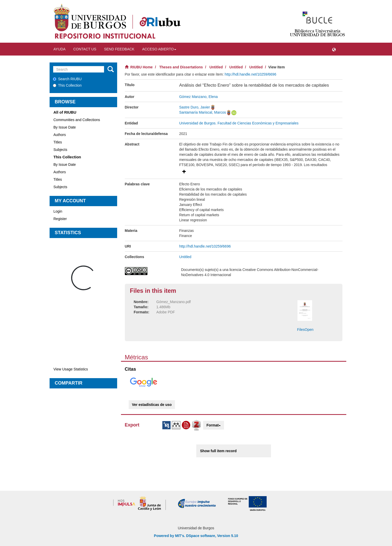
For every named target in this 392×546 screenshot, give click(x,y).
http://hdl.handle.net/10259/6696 (251, 74)
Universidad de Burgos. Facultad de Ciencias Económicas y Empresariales (239, 123)
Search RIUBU (67, 79)
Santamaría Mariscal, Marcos (202, 112)
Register (60, 219)
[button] (334, 49)
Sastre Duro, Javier (194, 107)
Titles (58, 142)
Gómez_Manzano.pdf (174, 302)
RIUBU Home (141, 67)
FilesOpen (305, 330)
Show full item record (218, 451)
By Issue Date (65, 127)
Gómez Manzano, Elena (198, 97)
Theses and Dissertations (181, 67)
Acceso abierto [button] (159, 49)
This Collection (67, 85)
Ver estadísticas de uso (152, 405)
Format (214, 425)
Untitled (216, 67)
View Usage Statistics (71, 369)
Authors (60, 135)
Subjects (60, 150)
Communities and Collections (77, 120)
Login (58, 211)
